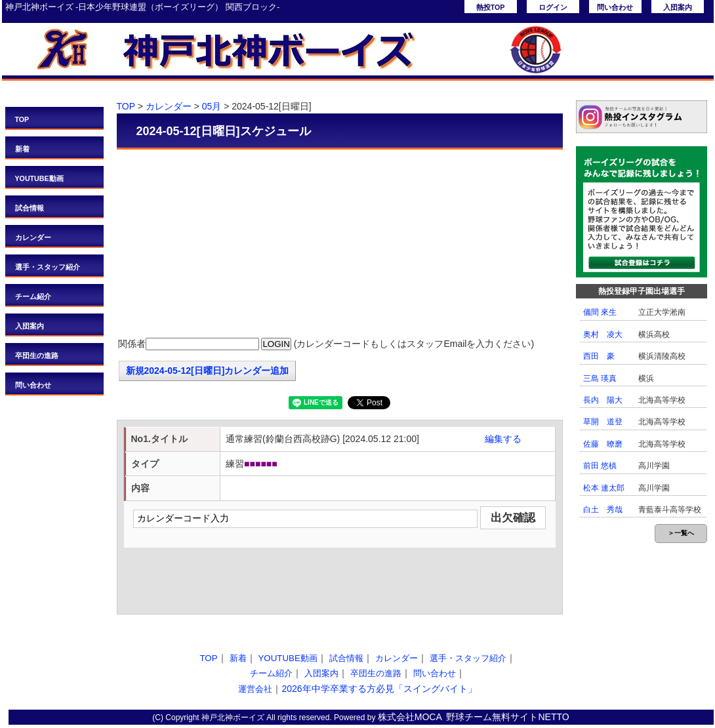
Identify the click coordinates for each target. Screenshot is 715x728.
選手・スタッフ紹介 (48, 267)
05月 (212, 106)
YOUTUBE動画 (39, 178)
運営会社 (255, 689)
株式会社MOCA (410, 717)
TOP (22, 119)
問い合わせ (615, 7)
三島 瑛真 (600, 378)
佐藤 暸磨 (603, 444)
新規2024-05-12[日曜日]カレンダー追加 (208, 371)
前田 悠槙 (600, 466)
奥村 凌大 (603, 334)
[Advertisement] (340, 245)
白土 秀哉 (603, 510)
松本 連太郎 (604, 488)
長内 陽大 (603, 400)
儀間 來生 (600, 312)
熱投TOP (491, 7)
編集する (503, 439)
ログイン (553, 7)
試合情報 (30, 208)
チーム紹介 (33, 296)
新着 (22, 149)
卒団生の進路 (37, 355)
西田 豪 (599, 356)
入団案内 (678, 7)
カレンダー (33, 237)
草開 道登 (603, 422)
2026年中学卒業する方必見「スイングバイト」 (379, 689)
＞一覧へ (681, 533)
